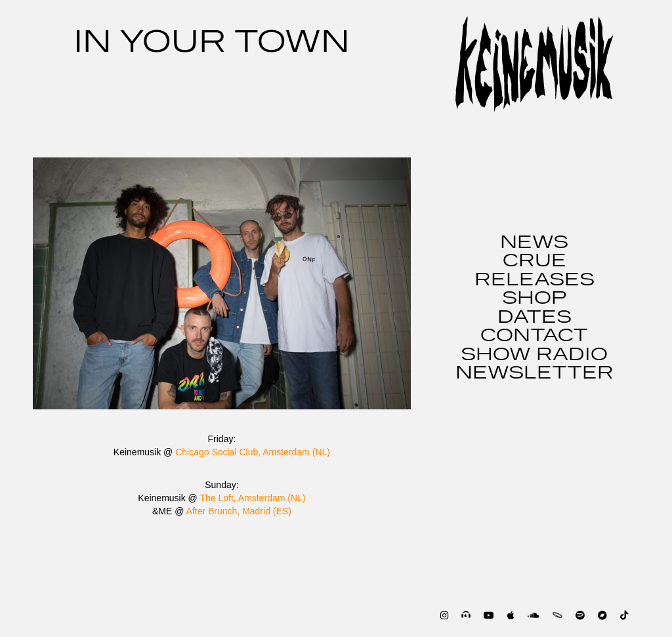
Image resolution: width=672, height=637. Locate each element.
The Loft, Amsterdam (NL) (252, 498)
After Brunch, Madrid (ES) (239, 511)
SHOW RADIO (534, 355)
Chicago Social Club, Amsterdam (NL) (253, 452)
